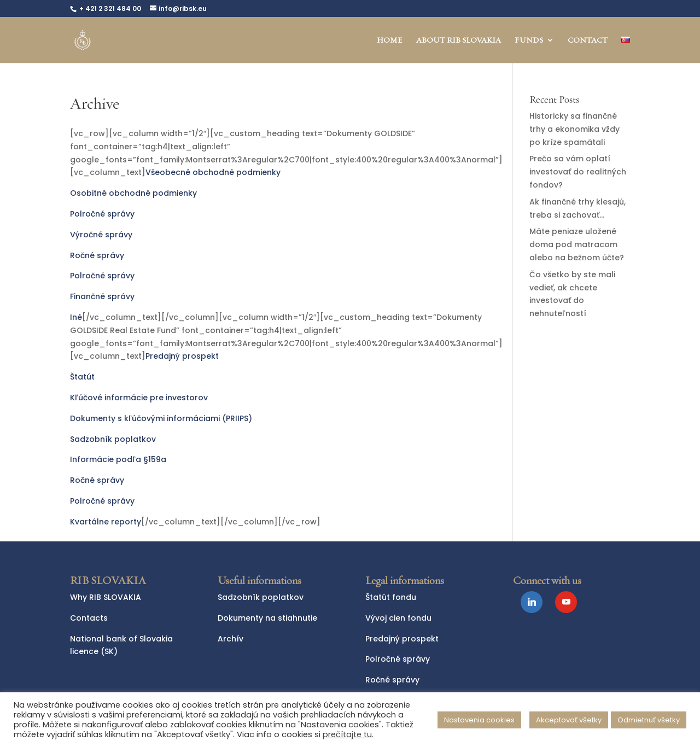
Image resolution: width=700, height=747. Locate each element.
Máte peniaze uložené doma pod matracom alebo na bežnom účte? (577, 244)
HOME (390, 40)
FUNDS (529, 40)
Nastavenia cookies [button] (479, 720)
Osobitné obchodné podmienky (133, 193)
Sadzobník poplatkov (113, 439)
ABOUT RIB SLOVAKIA (459, 40)
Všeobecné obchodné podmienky (213, 172)
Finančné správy (102, 296)
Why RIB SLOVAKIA (106, 597)
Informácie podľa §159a (118, 459)
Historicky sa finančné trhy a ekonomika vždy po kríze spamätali (574, 129)
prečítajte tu (347, 734)
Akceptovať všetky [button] (569, 720)
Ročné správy (97, 255)
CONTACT (588, 40)
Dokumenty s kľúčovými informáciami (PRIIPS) (161, 418)
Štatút (82, 377)
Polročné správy (102, 214)
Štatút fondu (391, 597)
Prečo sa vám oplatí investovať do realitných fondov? (578, 172)
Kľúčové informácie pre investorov (139, 398)
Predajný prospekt (182, 356)
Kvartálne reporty (106, 522)
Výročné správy (101, 235)
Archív (231, 639)
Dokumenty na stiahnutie (267, 618)
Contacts (89, 618)
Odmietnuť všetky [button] (649, 720)
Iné (76, 317)
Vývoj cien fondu (398, 618)
